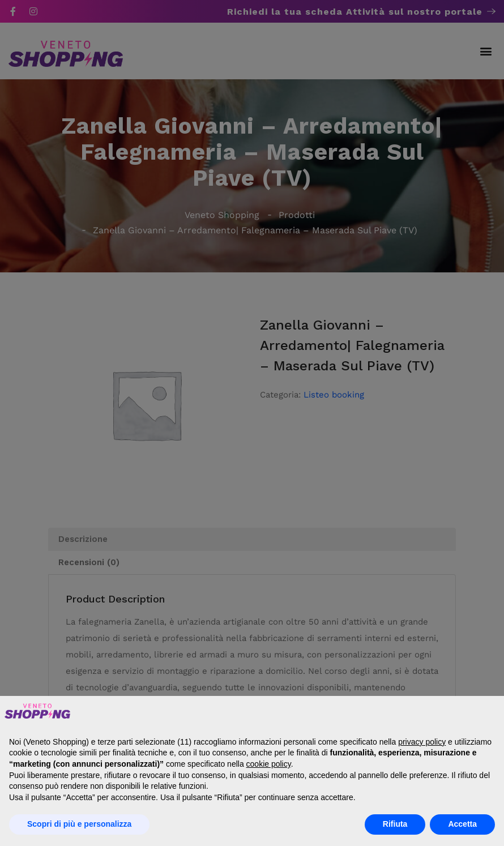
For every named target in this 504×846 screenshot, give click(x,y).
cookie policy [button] (269, 764)
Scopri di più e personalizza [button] (79, 824)
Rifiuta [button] (395, 824)
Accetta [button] (462, 824)
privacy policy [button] (422, 742)
